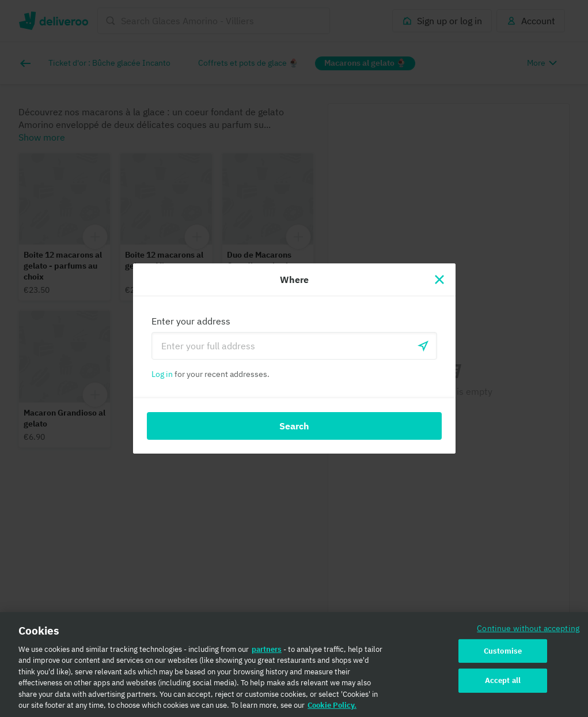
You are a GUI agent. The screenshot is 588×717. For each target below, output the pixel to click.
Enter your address (191, 321)
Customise (503, 655)
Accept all (503, 685)
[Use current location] (423, 346)
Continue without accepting (528, 632)
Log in (162, 374)
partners (267, 653)
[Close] (439, 280)
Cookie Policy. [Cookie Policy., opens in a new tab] (332, 710)
